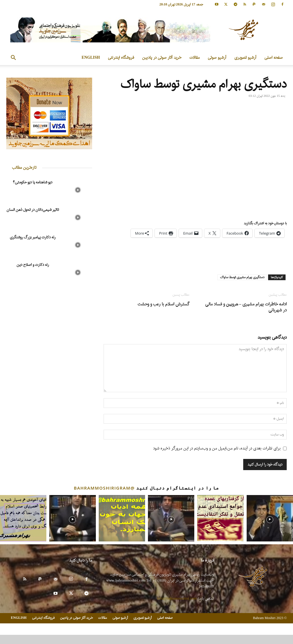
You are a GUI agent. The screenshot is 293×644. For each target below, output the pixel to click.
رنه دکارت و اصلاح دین (33, 265)
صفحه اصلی (274, 58)
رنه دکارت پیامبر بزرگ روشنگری (33, 237)
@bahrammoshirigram (104, 488)
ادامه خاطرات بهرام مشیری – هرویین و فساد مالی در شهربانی (246, 307)
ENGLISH (91, 58)
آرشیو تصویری (245, 58)
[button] (13, 58)
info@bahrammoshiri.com (177, 599)
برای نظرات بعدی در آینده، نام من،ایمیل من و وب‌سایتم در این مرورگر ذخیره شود (217, 448)
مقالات (195, 58)
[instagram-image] (23, 518)
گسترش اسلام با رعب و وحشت (164, 304)
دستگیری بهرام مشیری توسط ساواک (242, 277)
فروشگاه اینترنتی (121, 58)
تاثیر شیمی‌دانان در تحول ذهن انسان (33, 210)
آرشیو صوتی (217, 58)
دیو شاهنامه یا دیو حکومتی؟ (33, 182)
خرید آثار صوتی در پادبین (162, 58)
